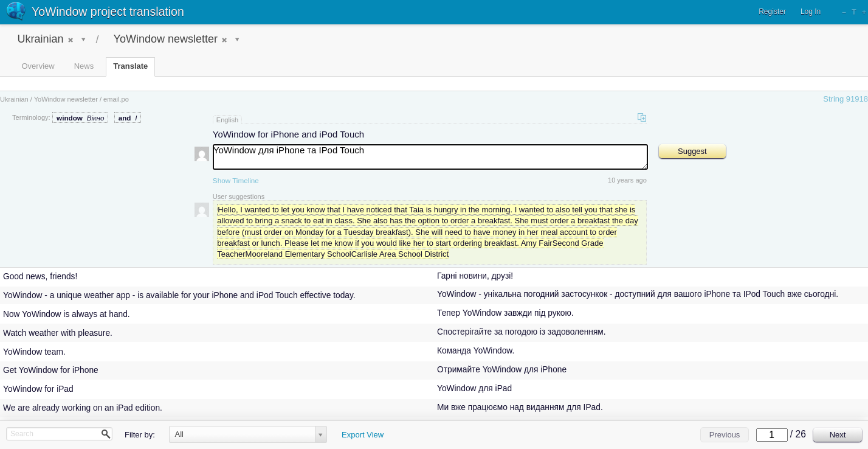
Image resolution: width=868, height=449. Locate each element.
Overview (38, 66)
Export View (363, 435)
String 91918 (846, 99)
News (84, 66)
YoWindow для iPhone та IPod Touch (430, 157)
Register (772, 12)
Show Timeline (236, 180)
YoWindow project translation (108, 12)
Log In (811, 12)
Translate (130, 66)
